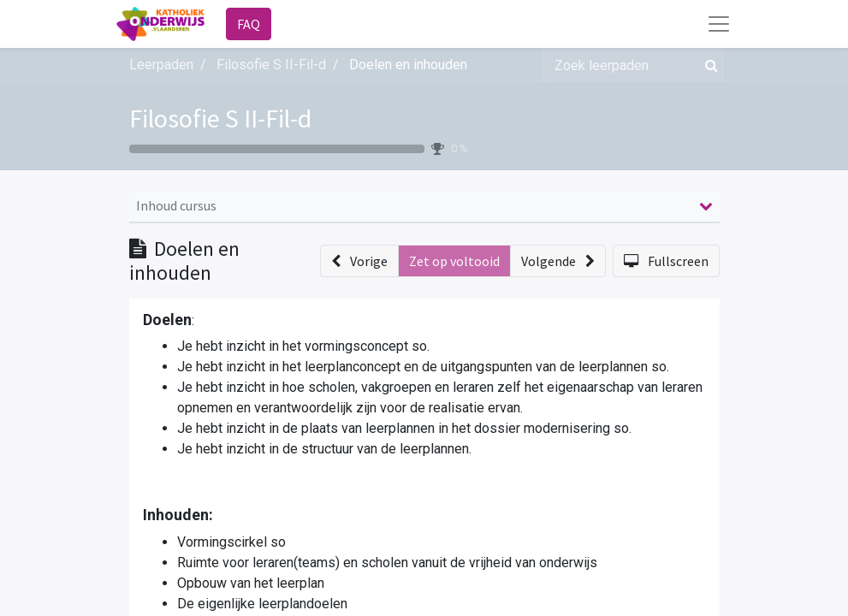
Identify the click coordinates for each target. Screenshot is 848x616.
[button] (359, 261)
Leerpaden (161, 65)
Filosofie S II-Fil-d (220, 118)
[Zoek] (708, 65)
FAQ (249, 24)
